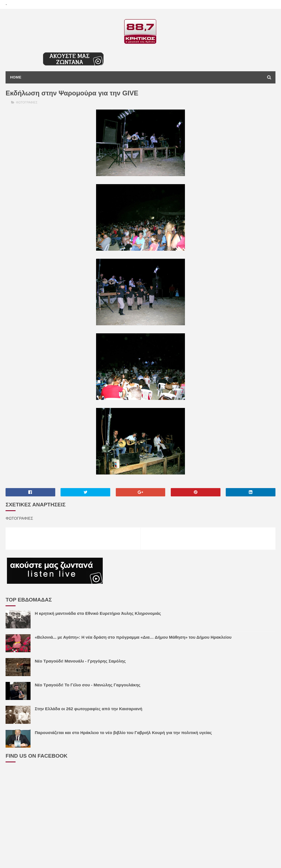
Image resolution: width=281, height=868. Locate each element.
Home (16, 77)
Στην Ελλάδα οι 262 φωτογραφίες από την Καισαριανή (88, 709)
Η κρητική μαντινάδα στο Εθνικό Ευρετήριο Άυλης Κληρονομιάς (98, 613)
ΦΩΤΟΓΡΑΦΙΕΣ (27, 102)
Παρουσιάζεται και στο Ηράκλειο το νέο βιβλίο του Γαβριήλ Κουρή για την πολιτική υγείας (123, 733)
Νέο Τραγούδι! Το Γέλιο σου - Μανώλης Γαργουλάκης (87, 685)
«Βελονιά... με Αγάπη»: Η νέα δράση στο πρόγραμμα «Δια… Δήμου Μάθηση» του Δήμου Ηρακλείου (133, 637)
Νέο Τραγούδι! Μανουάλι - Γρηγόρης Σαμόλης (80, 661)
